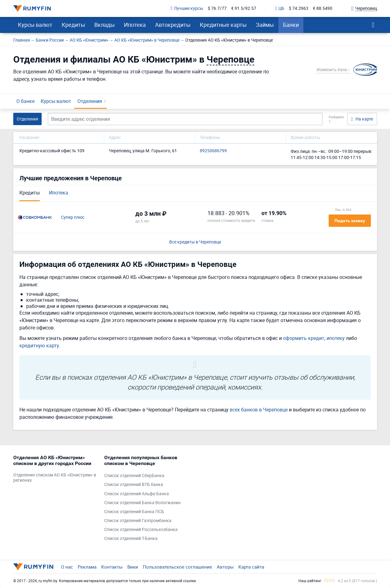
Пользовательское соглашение (177, 567)
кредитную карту (39, 345)
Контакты (112, 567)
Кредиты (73, 25)
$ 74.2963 (299, 8)
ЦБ (280, 9)
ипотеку (336, 338)
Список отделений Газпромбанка (138, 521)
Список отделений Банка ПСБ (134, 512)
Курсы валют (35, 25)
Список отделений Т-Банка (131, 539)
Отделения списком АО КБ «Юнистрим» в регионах (55, 478)
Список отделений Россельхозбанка (141, 530)
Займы (265, 25)
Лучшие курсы (187, 8)
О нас (67, 567)
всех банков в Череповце (259, 410)
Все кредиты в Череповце (195, 242)
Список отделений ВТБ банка (134, 485)
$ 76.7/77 (217, 8)
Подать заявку (350, 221)
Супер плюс (73, 217)
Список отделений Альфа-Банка (137, 494)
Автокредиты (173, 25)
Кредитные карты (223, 25)
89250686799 (213, 151)
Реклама (87, 567)
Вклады (105, 25)
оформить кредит (304, 338)
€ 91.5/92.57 (244, 8)
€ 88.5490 (323, 8)
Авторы (225, 567)
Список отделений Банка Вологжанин (142, 503)
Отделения (90, 101)
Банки (291, 25)
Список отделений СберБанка (134, 476)
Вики (133, 567)
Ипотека (135, 25)
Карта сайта (251, 567)
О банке (25, 101)
